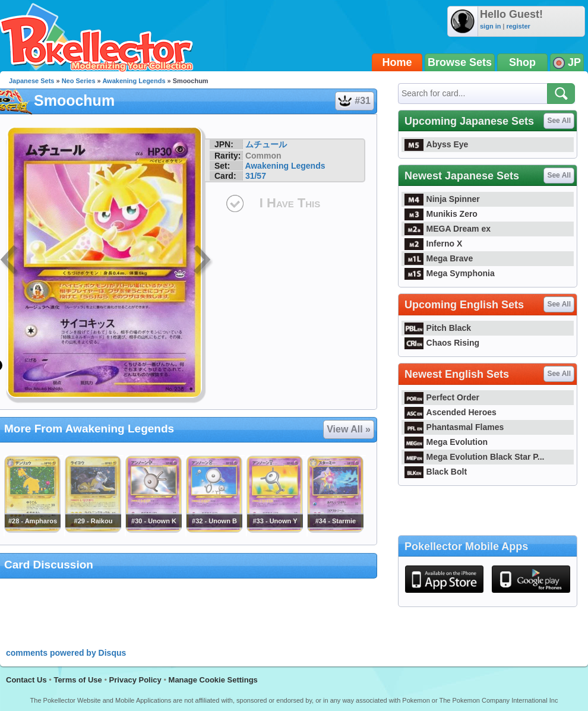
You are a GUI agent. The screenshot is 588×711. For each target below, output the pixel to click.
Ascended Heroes (451, 412)
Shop (522, 62)
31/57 (256, 176)
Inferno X (433, 244)
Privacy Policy (135, 680)
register (518, 26)
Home (397, 62)
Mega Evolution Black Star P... (475, 457)
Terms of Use (78, 680)
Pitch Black (438, 328)
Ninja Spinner (442, 199)
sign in (490, 26)
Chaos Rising (442, 343)
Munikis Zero (441, 214)
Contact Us (26, 680)
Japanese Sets (31, 81)
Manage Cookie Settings (213, 680)
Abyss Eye (436, 144)
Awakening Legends (134, 81)
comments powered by (66, 653)
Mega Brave (439, 258)
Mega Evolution (446, 442)
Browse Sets (460, 62)
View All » (349, 429)
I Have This (290, 203)
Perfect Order (442, 397)
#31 (354, 101)
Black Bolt (436, 472)
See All (559, 121)
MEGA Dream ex (448, 229)
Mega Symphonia (450, 273)
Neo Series (79, 81)
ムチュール (266, 144)
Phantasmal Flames (454, 427)
